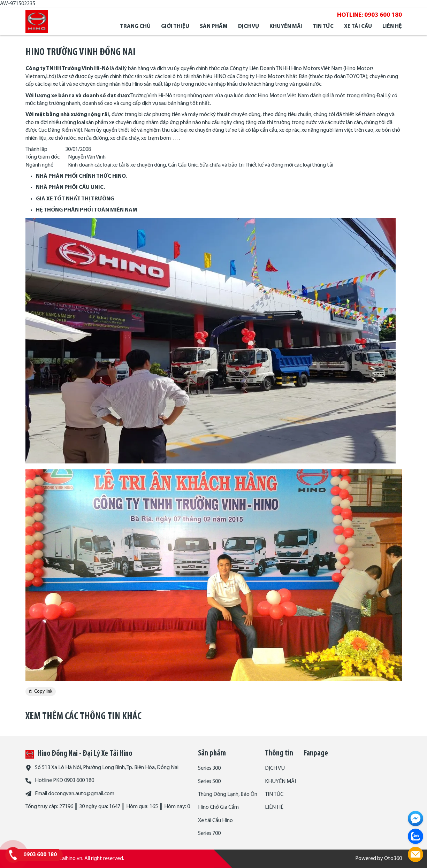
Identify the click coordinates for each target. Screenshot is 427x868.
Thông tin (279, 754)
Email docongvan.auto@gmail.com (75, 794)
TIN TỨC (323, 26)
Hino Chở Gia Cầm (218, 807)
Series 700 (209, 834)
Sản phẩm (212, 754)
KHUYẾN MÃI (286, 26)
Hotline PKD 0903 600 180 (64, 781)
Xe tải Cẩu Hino (215, 821)
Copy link (41, 692)
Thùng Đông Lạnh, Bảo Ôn (228, 794)
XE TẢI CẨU (358, 26)
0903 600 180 (40, 855)
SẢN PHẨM (214, 26)
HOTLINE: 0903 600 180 (369, 15)
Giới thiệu (175, 26)
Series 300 (209, 768)
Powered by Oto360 (379, 859)
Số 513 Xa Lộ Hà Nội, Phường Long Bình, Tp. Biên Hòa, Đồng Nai (107, 768)
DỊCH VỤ (249, 26)
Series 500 (209, 782)
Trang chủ (135, 26)
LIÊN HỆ (392, 26)
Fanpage (316, 754)
